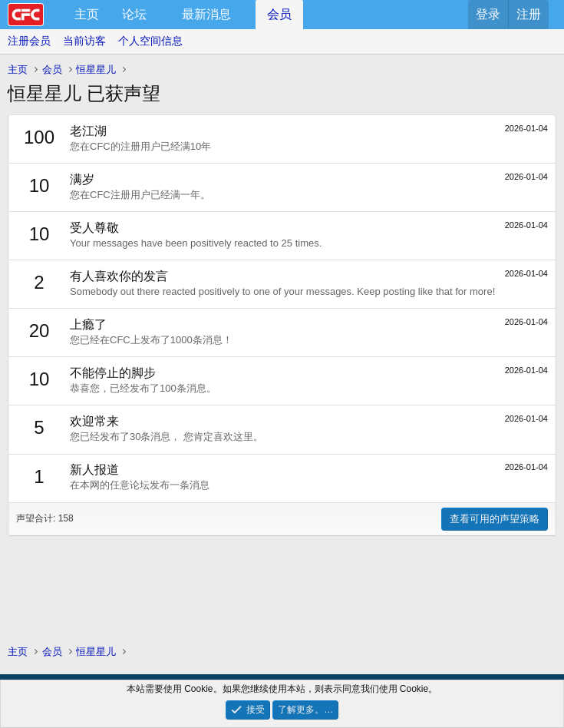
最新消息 (206, 14)
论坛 (134, 14)
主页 (87, 14)
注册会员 (29, 41)
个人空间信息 (150, 41)
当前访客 (84, 41)
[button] (159, 15)
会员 (279, 14)
